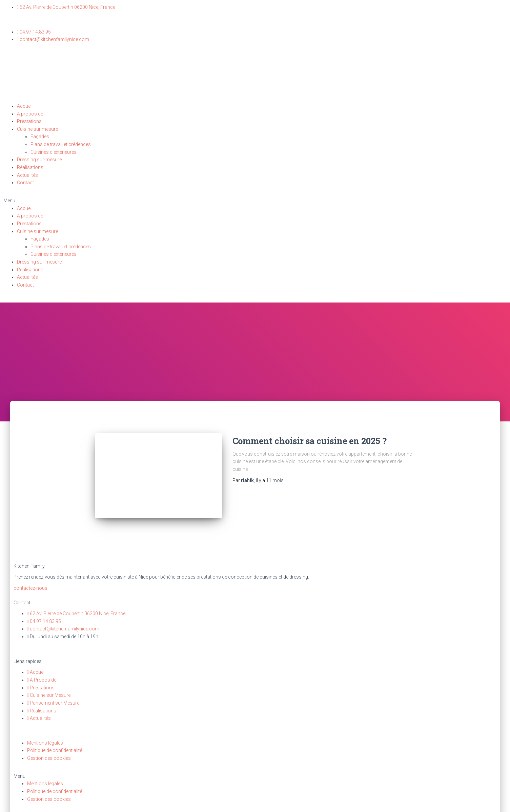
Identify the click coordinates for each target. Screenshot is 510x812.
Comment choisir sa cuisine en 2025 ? (310, 441)
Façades (40, 137)
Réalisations (30, 167)
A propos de (30, 114)
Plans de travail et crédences (61, 144)
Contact (25, 183)
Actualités (27, 175)
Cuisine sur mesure (37, 129)
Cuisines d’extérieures (54, 152)
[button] (255, 201)
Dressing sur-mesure (39, 160)
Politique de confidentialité (55, 746)
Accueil (25, 106)
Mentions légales (45, 738)
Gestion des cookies (49, 754)
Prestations (29, 121)
